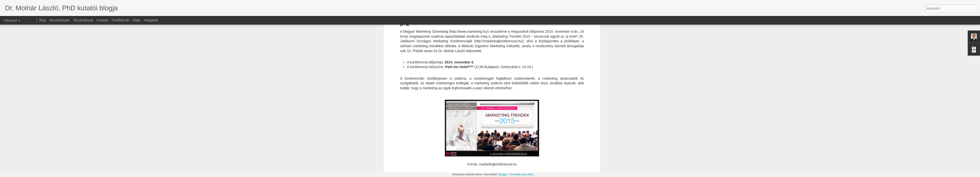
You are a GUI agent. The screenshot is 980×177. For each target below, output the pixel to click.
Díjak (136, 20)
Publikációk (120, 20)
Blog (43, 20)
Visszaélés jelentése (521, 174)
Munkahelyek (60, 20)
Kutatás (103, 20)
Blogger (503, 174)
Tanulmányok (83, 20)
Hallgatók (151, 20)
